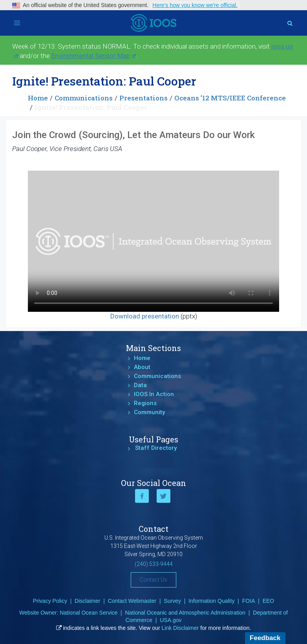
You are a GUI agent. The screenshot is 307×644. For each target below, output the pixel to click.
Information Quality (212, 601)
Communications (84, 98)
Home (38, 98)
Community (149, 412)
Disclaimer (87, 601)
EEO (269, 601)
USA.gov (171, 620)
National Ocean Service (89, 613)
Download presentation (145, 316)
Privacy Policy (50, 601)
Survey (172, 601)
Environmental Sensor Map (94, 56)
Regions (145, 403)
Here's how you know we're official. (195, 5)
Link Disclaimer (180, 628)
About (142, 367)
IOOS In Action (154, 394)
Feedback (265, 638)
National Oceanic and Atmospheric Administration (185, 613)
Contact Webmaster (132, 601)
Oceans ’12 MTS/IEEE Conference (230, 98)
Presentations (143, 98)
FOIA (249, 601)
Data (140, 385)
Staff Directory (156, 448)
